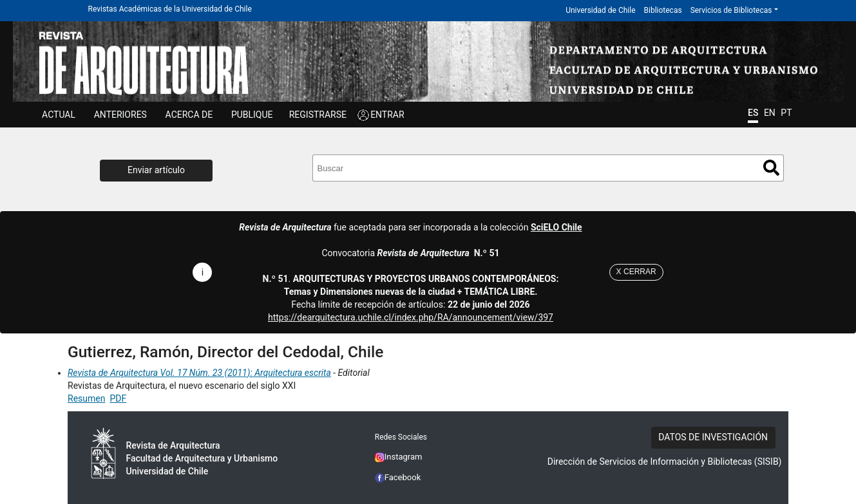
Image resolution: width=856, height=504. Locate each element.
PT (786, 113)
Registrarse (318, 115)
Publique (252, 115)
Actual (59, 115)
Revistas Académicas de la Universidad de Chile (170, 9)
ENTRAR (387, 115)
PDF (118, 398)
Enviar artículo (156, 170)
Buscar (771, 168)
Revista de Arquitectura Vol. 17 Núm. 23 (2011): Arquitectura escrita (199, 373)
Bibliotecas (663, 10)
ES (753, 113)
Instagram (399, 457)
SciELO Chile (556, 227)
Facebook (398, 477)
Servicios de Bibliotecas (731, 10)
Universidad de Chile (600, 10)
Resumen (86, 398)
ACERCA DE (189, 115)
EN (770, 113)
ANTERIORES (120, 115)
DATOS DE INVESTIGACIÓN (713, 437)
